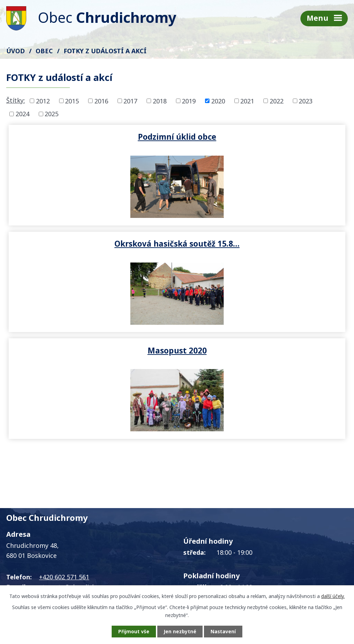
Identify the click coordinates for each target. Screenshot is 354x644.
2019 (189, 101)
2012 (43, 101)
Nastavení (225, 631)
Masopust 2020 (177, 243)
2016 (101, 101)
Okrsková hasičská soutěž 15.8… (262, 137)
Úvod (16, 51)
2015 (72, 101)
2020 (218, 101)
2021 (247, 101)
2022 (277, 101)
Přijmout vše (132, 631)
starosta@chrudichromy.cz (79, 480)
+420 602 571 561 (64, 470)
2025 (52, 114)
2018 (160, 101)
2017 (130, 101)
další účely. (333, 596)
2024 (22, 114)
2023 (306, 101)
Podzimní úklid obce (92, 137)
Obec (44, 51)
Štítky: (16, 100)
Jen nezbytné (180, 631)
